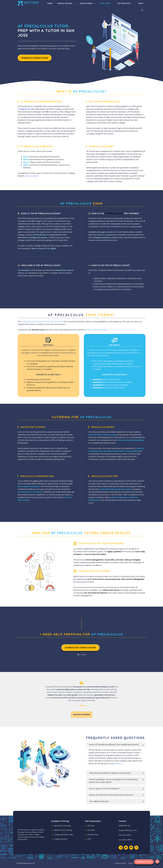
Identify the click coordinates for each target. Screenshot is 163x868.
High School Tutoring (62, 826)
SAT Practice (127, 3)
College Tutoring (60, 839)
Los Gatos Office (125, 840)
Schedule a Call (144, 862)
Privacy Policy (121, 863)
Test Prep (108, 3)
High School (89, 3)
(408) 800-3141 (124, 826)
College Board (24, 109)
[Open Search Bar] (142, 10)
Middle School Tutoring (63, 830)
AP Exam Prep (93, 835)
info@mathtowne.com (128, 830)
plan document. (32, 176)
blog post (118, 764)
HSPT (89, 839)
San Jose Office (125, 835)
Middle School (67, 3)
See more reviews (82, 714)
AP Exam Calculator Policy (96, 330)
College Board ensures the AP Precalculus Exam (42, 322)
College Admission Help (63, 835)
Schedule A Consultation (35, 58)
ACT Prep (91, 830)
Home (50, 3)
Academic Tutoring (60, 821)
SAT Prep (91, 826)
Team (141, 3)
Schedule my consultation (80, 648)
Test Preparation (93, 821)
